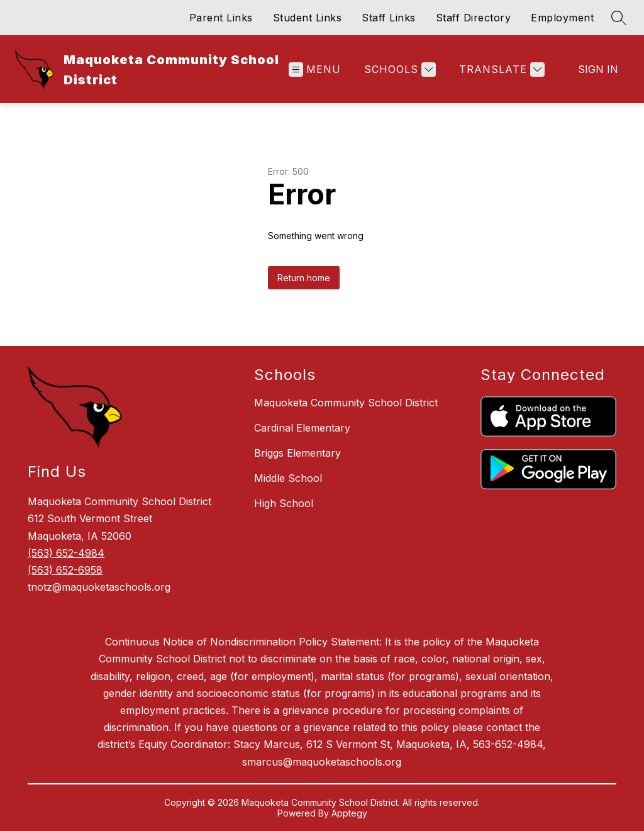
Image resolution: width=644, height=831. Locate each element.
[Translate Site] (500, 70)
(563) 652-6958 (65, 570)
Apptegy (349, 813)
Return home (304, 278)
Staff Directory (474, 18)
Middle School (288, 478)
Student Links (308, 18)
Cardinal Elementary (302, 428)
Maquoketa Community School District (346, 403)
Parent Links (221, 18)
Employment (562, 18)
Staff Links (389, 18)
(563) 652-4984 (66, 553)
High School (284, 503)
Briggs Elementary (297, 453)
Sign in (598, 69)
